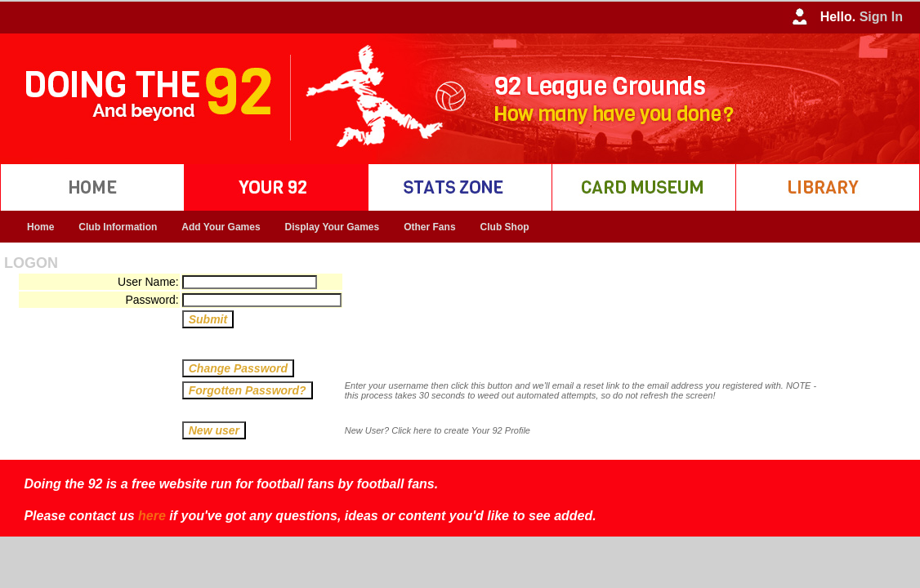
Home (40, 227)
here (152, 516)
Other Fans (429, 227)
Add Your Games (221, 227)
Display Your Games (333, 227)
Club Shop (505, 227)
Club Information (118, 227)
